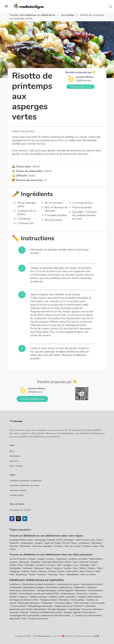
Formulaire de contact (20, 510)
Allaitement (79, 587)
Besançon (24, 562)
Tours (62, 575)
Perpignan (14, 571)
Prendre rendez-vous (80, 87)
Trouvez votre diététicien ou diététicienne (34, 15)
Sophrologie (74, 609)
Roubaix (52, 571)
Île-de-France (70, 543)
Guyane (39, 543)
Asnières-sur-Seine (78, 559)
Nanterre (58, 568)
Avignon (13, 562)
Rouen (61, 571)
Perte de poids (81, 603)
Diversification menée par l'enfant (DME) (39, 593)
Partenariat (15, 456)
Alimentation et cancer (68, 584)
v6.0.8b (96, 636)
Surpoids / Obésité (19, 612)
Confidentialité (17, 495)
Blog (12, 451)
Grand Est (14, 543)
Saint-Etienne (87, 571)
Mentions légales (18, 490)
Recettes (14, 461)
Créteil (13, 565)
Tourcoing (52, 575)
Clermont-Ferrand (88, 562)
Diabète (13, 593)
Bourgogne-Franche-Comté (49, 540)
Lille (59, 565)
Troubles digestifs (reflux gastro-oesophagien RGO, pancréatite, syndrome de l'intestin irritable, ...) (53, 614)
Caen (75, 562)
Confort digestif (65, 590)
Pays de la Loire (72, 546)
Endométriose (68, 593)
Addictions (15, 584)
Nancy (48, 568)
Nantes (68, 568)
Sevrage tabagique (57, 609)
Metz (94, 565)
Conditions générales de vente (24, 485)
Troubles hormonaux (38, 618)
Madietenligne (44, 636)
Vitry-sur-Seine (88, 575)
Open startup (16, 466)
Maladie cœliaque (38, 596)
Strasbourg (21, 575)
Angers (41, 559)
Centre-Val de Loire (85, 540)
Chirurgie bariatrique (46, 590)
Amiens (32, 559)
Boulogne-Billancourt (53, 562)
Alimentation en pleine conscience (38, 584)
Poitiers (25, 571)
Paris (100, 568)
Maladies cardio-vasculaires (63, 596)
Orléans (92, 568)
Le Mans (51, 565)
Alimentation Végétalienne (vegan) (27, 587)
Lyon (76, 565)
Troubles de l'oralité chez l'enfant (46, 612)
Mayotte (14, 546)
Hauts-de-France (53, 543)
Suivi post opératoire (92, 609)
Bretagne (69, 540)
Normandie (25, 546)
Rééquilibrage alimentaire (40, 606)
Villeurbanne (72, 575)
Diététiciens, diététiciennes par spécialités (35, 580)
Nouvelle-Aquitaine (42, 546)
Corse (99, 540)
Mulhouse (39, 568)
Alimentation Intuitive (92, 584)
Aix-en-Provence (18, 559)
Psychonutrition (18, 606)
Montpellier (15, 568)
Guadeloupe (27, 543)
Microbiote (64, 600)
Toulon (32, 575)
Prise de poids (98, 603)
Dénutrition (80, 590)
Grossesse (82, 593)
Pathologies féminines (29, 603)
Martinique (96, 543)
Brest (68, 562)
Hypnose (23, 596)
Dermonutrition (95, 590)
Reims (34, 571)
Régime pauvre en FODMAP (69, 606)
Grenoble (29, 565)
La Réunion (84, 543)
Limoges (67, 565)
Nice (75, 568)
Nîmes (83, 568)
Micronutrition (78, 600)
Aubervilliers (96, 559)
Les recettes (70, 15)
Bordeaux (36, 562)
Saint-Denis (72, 571)
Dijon (20, 565)
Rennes (43, 571)
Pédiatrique (47, 603)
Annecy (51, 559)
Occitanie (58, 546)
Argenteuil (61, 559)
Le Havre (40, 565)
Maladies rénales (49, 600)
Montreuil (27, 568)
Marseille (85, 565)
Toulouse (41, 575)
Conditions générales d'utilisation (26, 481)
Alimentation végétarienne (59, 587)
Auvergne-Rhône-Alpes (21, 540)
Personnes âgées (63, 603)
